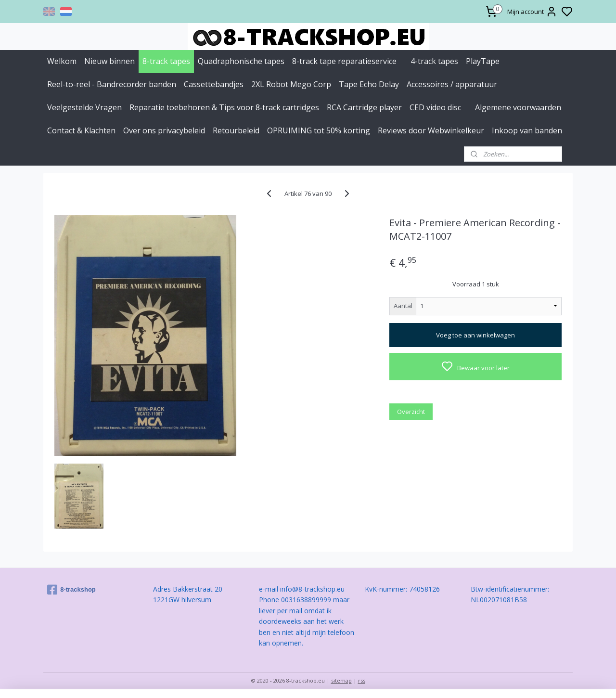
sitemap (341, 680)
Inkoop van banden (527, 130)
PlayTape (483, 61)
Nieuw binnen (109, 61)
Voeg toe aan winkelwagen (475, 335)
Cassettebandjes (214, 84)
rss (362, 680)
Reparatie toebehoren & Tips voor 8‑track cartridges (224, 107)
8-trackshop (71, 590)
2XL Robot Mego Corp (291, 84)
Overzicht (411, 412)
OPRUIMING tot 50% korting (319, 130)
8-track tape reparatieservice (344, 61)
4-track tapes (434, 61)
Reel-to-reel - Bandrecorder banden (112, 84)
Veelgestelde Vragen (84, 107)
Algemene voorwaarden (518, 107)
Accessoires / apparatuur (452, 84)
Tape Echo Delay (369, 84)
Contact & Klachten (81, 130)
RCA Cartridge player (364, 107)
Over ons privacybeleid (164, 130)
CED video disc (435, 107)
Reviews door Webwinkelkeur (431, 130)
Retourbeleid (236, 130)
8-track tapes (166, 61)
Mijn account (532, 12)
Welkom (62, 61)
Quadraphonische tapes (241, 61)
